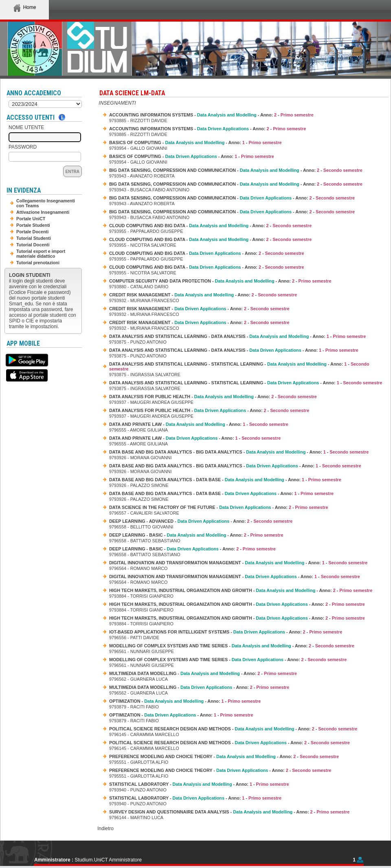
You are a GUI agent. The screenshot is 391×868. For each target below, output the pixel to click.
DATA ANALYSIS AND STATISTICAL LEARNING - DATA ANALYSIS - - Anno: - (237, 336)
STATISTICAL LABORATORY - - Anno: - (199, 784)
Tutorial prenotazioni (38, 263)
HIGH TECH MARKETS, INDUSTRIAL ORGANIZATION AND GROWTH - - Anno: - (241, 590)
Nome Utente (26, 127)
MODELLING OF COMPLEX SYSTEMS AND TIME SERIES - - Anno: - (232, 646)
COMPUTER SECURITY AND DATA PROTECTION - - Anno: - (220, 281)
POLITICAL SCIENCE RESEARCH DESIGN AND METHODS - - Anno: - (233, 729)
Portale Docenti (32, 232)
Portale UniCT (31, 219)
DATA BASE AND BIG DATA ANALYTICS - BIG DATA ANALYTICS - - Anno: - (239, 452)
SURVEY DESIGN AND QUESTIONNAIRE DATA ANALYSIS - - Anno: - (229, 812)
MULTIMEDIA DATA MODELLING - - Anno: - (203, 673)
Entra (72, 172)
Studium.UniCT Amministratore (108, 860)
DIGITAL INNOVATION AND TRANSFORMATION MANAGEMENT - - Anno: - (238, 563)
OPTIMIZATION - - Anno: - (185, 701)
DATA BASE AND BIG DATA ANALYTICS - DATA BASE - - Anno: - (225, 480)
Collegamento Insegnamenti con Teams (46, 203)
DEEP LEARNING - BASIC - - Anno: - (196, 535)
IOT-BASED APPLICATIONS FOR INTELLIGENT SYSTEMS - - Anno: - (226, 632)
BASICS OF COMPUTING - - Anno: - (195, 142)
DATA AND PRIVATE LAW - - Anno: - (199, 424)
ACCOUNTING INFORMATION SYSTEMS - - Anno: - (211, 115)
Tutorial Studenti (34, 238)
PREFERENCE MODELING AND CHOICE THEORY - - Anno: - (224, 756)
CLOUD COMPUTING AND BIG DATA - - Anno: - (210, 226)
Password (23, 147)
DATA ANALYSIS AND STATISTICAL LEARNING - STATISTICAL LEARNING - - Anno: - (239, 366)
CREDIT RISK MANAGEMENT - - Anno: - (203, 295)
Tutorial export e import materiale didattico (41, 254)
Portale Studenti (33, 225)
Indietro (105, 829)
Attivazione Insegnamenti (43, 212)
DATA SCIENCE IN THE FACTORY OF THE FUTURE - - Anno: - (219, 507)
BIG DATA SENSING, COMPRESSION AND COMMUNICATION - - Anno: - (236, 170)
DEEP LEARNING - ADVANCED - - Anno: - (201, 521)
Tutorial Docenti (33, 245)
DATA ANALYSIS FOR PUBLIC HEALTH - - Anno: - (213, 397)
